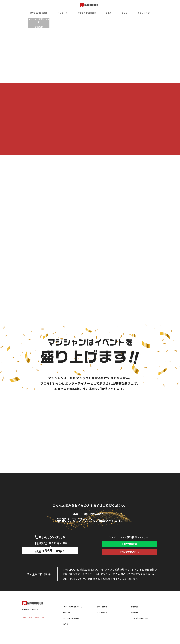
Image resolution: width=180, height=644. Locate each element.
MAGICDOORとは (37, 13)
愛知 (44, 624)
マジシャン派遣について (73, 612)
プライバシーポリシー (139, 624)
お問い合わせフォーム (130, 556)
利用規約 (134, 618)
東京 (24, 624)
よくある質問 (102, 618)
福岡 (37, 624)
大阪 (31, 624)
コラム (126, 13)
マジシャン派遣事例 (87, 13)
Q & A (110, 13)
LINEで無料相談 (130, 545)
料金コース (63, 13)
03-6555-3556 (50, 540)
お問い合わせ (145, 13)
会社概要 (134, 612)
